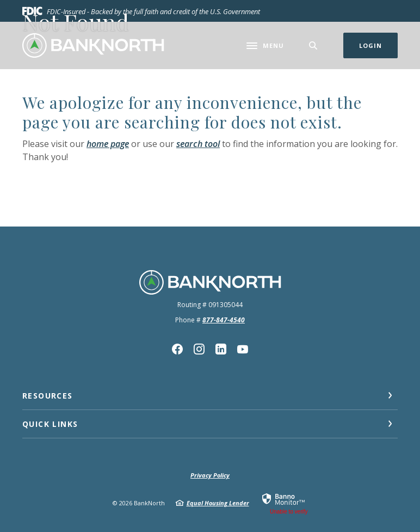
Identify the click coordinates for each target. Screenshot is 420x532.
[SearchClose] (313, 45)
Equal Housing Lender (218, 503)
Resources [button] (48, 396)
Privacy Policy (210, 475)
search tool (198, 144)
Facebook (177, 349)
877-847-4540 (224, 320)
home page (108, 144)
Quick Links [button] (50, 424)
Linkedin (221, 349)
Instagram (199, 349)
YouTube (243, 349)
